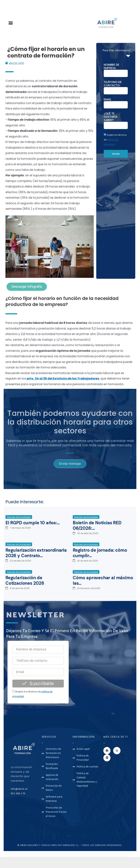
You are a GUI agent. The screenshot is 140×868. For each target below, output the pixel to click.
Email (108, 99)
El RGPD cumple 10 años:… (33, 523)
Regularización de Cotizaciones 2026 (25, 580)
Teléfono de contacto (113, 84)
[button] (11, 23)
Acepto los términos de (115, 140)
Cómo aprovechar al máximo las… (103, 580)
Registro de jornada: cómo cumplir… (100, 553)
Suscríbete (38, 684)
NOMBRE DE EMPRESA (111, 66)
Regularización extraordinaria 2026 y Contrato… (36, 553)
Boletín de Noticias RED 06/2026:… (97, 525)
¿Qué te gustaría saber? (111, 117)
